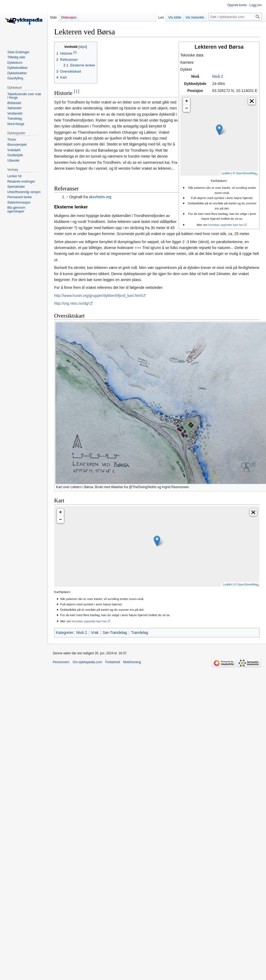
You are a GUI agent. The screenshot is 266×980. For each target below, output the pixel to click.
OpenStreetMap (246, 173)
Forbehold (113, 662)
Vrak (95, 633)
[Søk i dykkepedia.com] (235, 17)
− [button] (187, 108)
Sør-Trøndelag (115, 633)
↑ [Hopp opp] (67, 197)
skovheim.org (100, 197)
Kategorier (65, 633)
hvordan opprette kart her (226, 225)
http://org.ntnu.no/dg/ (72, 303)
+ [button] (187, 101)
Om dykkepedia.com (87, 662)
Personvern (61, 662)
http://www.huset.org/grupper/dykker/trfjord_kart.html (98, 296)
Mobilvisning (132, 662)
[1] (77, 91)
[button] (252, 101)
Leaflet (226, 173)
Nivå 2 (218, 76)
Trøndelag (139, 633)
